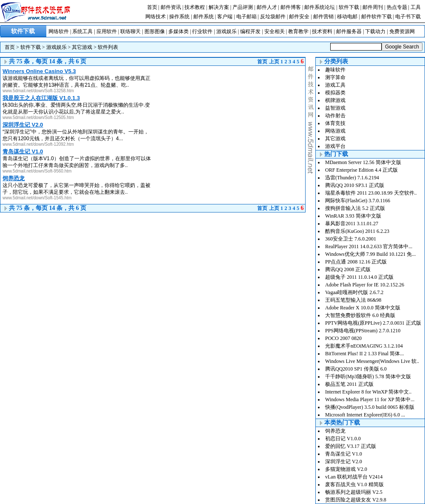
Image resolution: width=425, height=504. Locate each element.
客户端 (225, 17)
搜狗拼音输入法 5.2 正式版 (355, 208)
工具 (416, 7)
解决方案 (219, 7)
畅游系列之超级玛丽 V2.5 (354, 492)
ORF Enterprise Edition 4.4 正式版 (361, 170)
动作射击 (335, 116)
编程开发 (250, 31)
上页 (274, 62)
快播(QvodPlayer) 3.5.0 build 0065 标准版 (370, 407)
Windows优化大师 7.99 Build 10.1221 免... (370, 254)
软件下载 (349, 7)
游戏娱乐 (227, 31)
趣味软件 (335, 70)
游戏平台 (335, 146)
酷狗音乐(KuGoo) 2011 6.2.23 (357, 231)
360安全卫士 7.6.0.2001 (351, 239)
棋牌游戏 (335, 100)
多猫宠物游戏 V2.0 (346, 469)
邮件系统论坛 (320, 7)
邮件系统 (204, 17)
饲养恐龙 (335, 431)
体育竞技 (335, 123)
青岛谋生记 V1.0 (344, 454)
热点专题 (397, 7)
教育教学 (298, 31)
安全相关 (275, 31)
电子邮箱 (246, 17)
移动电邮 (347, 17)
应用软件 (107, 31)
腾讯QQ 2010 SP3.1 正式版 (355, 185)
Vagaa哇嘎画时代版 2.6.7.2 (354, 292)
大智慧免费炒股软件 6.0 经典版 (360, 315)
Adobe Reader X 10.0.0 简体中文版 (363, 308)
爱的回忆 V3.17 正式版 (351, 446)
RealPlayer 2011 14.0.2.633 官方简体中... (369, 246)
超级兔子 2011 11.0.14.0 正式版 (359, 277)
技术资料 (322, 31)
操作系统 (179, 17)
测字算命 (335, 77)
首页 (152, 7)
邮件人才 (267, 7)
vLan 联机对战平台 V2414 (354, 477)
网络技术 (156, 17)
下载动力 (375, 31)
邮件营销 (323, 17)
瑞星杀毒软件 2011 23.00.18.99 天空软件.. (371, 193)
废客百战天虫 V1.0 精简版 (354, 484)
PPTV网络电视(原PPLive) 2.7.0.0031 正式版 (373, 323)
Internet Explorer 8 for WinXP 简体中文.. (368, 392)
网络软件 (59, 31)
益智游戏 (335, 108)
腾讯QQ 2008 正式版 (348, 269)
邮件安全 (299, 17)
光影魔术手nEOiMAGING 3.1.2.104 (364, 346)
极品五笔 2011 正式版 (349, 384)
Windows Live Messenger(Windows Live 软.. (372, 361)
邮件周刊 (373, 7)
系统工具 (82, 31)
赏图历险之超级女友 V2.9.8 (356, 500)
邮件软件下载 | (378, 17)
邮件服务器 (349, 31)
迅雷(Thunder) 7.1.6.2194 (352, 178)
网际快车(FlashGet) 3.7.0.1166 (358, 201)
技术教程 (195, 7)
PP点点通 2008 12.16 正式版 (356, 262)
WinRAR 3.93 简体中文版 (353, 216)
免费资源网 (402, 31)
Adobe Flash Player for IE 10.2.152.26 (365, 285)
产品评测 (243, 7)
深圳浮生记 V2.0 (344, 462)
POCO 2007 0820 (343, 338)
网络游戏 (335, 131)
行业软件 (202, 31)
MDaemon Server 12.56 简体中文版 (363, 162)
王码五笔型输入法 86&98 (353, 300)
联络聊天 (130, 31)
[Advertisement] (204, 92)
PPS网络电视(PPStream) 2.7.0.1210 (363, 331)
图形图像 (155, 31)
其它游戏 (82, 47)
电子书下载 (408, 17)
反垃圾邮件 (273, 17)
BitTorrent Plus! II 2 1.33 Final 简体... (364, 354)
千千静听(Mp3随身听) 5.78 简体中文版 (368, 377)
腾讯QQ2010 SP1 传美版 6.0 (356, 369)
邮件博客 (291, 7)
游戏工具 (335, 85)
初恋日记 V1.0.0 (343, 439)
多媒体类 (178, 31)
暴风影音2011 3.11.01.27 (352, 224)
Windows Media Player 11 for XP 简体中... (370, 399)
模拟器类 (335, 93)
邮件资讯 (171, 7)
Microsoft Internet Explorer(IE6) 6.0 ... (365, 415)
